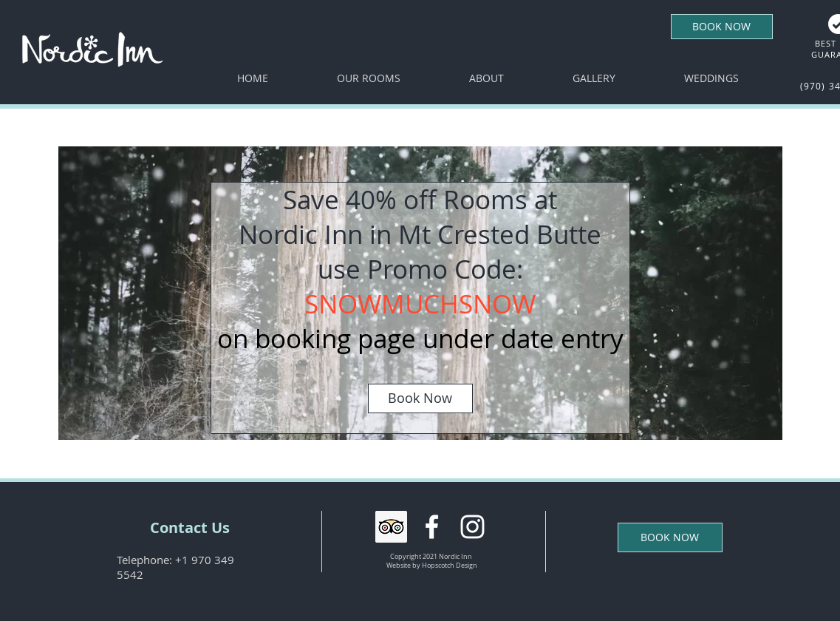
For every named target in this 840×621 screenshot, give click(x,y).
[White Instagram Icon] (472, 527)
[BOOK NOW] (722, 27)
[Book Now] (420, 398)
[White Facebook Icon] (432, 527)
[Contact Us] (190, 528)
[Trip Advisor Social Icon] (391, 527)
